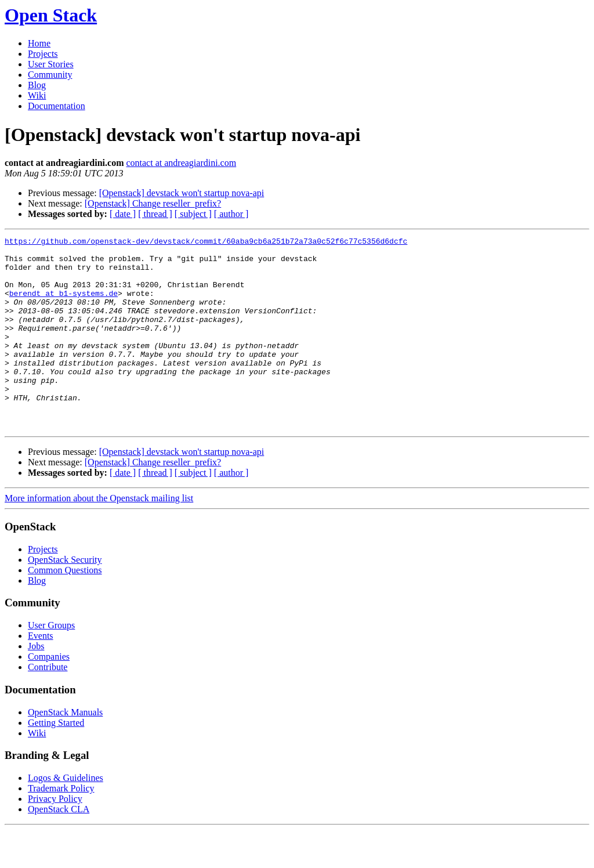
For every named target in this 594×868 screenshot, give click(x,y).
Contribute (48, 705)
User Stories (51, 64)
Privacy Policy (55, 837)
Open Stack (51, 15)
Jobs (36, 684)
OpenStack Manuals (65, 751)
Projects (43, 54)
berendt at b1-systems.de (64, 305)
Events (41, 674)
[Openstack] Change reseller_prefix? (153, 203)
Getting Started (56, 761)
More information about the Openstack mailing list (99, 536)
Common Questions (65, 608)
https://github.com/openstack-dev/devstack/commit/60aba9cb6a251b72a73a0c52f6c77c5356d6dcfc (206, 243)
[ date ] (123, 214)
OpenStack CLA (59, 847)
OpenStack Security (65, 598)
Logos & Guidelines (66, 816)
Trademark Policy (61, 827)
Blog (37, 85)
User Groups (51, 663)
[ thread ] (155, 214)
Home (39, 43)
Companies (49, 695)
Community (50, 75)
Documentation (57, 106)
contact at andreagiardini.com (181, 163)
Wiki (37, 95)
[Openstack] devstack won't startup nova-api (182, 193)
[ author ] (231, 214)
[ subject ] (193, 214)
